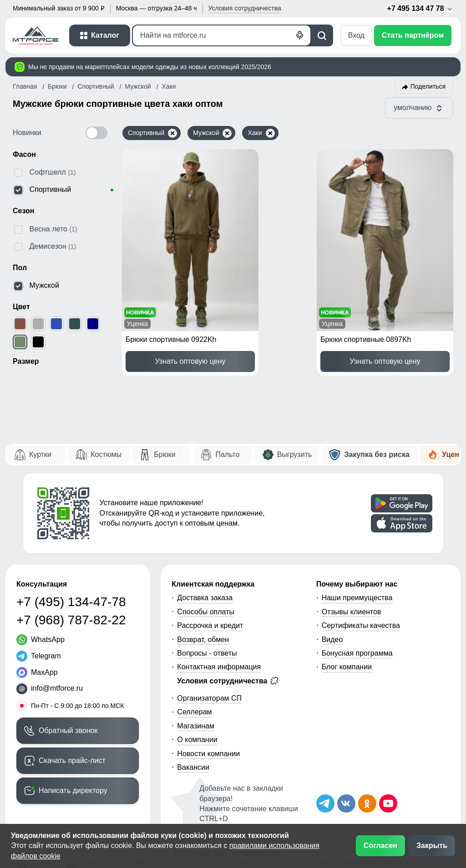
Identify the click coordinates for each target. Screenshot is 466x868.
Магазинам (196, 726)
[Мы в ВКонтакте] (346, 803)
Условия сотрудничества (228, 681)
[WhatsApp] (41, 640)
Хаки (261, 133)
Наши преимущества (357, 598)
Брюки (165, 454)
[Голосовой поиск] (300, 35)
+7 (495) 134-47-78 (71, 602)
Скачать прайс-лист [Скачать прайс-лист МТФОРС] (72, 760)
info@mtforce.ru (57, 688)
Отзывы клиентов (352, 612)
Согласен (380, 845)
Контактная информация (219, 667)
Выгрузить (295, 454)
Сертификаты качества (361, 625)
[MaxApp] (37, 672)
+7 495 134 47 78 (420, 9)
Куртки (40, 454)
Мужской (212, 133)
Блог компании (347, 667)
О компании (197, 740)
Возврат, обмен (203, 640)
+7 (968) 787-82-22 (71, 620)
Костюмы (106, 454)
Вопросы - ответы (207, 653)
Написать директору (73, 790)
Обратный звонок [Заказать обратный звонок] (68, 730)
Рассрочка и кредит (210, 625)
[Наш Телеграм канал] (325, 803)
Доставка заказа (205, 598)
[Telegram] (39, 656)
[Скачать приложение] (402, 503)
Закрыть (432, 845)
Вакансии (193, 767)
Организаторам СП (209, 698)
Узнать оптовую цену (190, 361)
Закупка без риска (377, 454)
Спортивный (152, 133)
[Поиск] (222, 35)
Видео (332, 640)
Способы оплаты (206, 612)
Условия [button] (245, 8)
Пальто (227, 454)
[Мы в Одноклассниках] (367, 803)
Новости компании (208, 754)
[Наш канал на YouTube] (388, 803)
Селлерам (194, 712)
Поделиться (428, 86)
